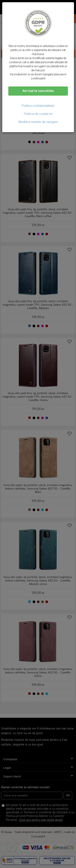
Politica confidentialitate (38, 106)
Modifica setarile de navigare (38, 122)
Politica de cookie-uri (38, 114)
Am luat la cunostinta (38, 91)
